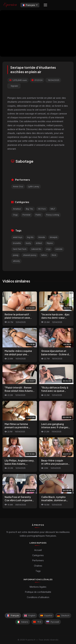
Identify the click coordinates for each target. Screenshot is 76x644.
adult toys (18, 237)
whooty (16, 261)
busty (28, 243)
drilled (39, 243)
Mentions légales (38, 587)
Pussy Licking (53, 215)
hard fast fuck (20, 249)
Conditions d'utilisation (38, 597)
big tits (30, 237)
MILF (53, 209)
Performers (38, 560)
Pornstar (27, 215)
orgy (48, 249)
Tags (38, 571)
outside (59, 249)
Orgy (15, 215)
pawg (16, 255)
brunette (17, 243)
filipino (50, 243)
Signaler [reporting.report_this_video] (14, 86)
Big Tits (30, 209)
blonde (42, 237)
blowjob (54, 237)
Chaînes (38, 566)
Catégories (38, 555)
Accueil (38, 550)
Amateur (17, 209)
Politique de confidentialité (38, 592)
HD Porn (42, 209)
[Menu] (45, 5)
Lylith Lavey (34, 186)
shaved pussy (30, 255)
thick (54, 255)
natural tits (36, 249)
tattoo (44, 255)
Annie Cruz (18, 186)
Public (38, 215)
